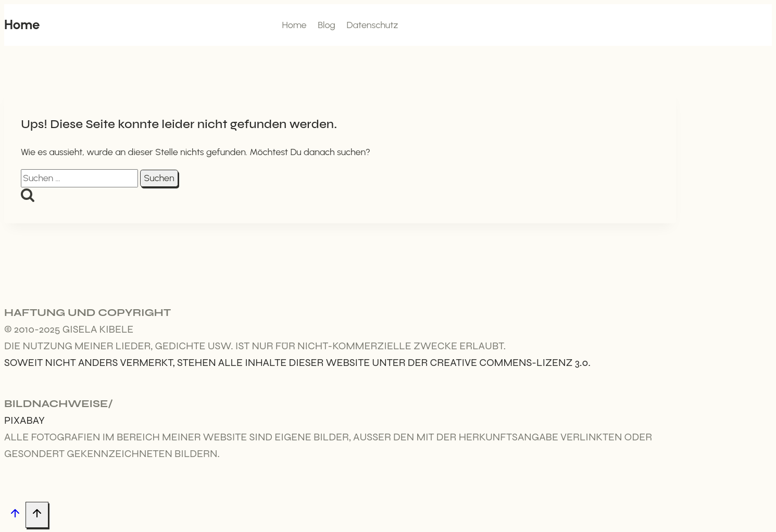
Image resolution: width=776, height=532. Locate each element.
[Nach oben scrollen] (15, 515)
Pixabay (24, 420)
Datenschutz (372, 25)
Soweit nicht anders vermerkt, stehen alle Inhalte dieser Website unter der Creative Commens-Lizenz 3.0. (297, 363)
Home (294, 25)
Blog (327, 25)
